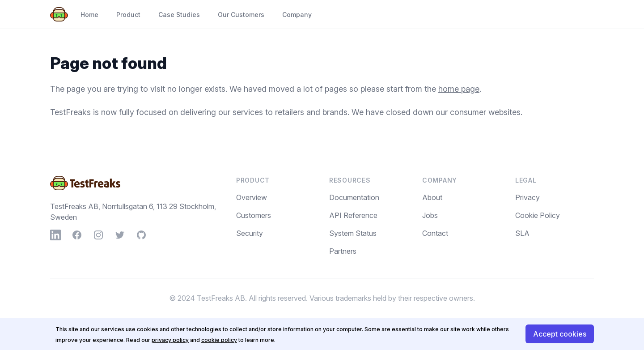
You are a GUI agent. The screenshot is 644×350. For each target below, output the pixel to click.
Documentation (354, 197)
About (432, 197)
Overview (252, 197)
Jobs (430, 215)
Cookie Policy (538, 215)
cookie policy (219, 340)
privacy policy (170, 340)
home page (459, 89)
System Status (353, 233)
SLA (522, 233)
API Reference (353, 215)
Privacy (527, 197)
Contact (435, 233)
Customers (254, 215)
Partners (343, 251)
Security (250, 233)
